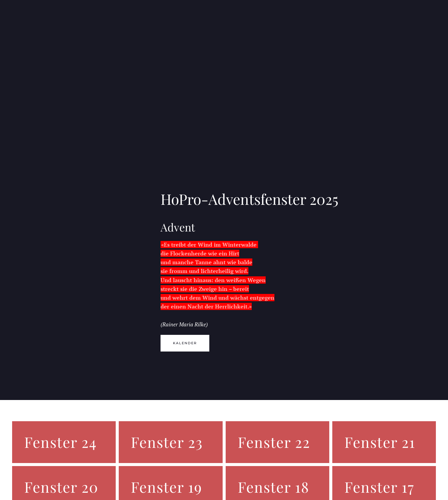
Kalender (185, 343)
